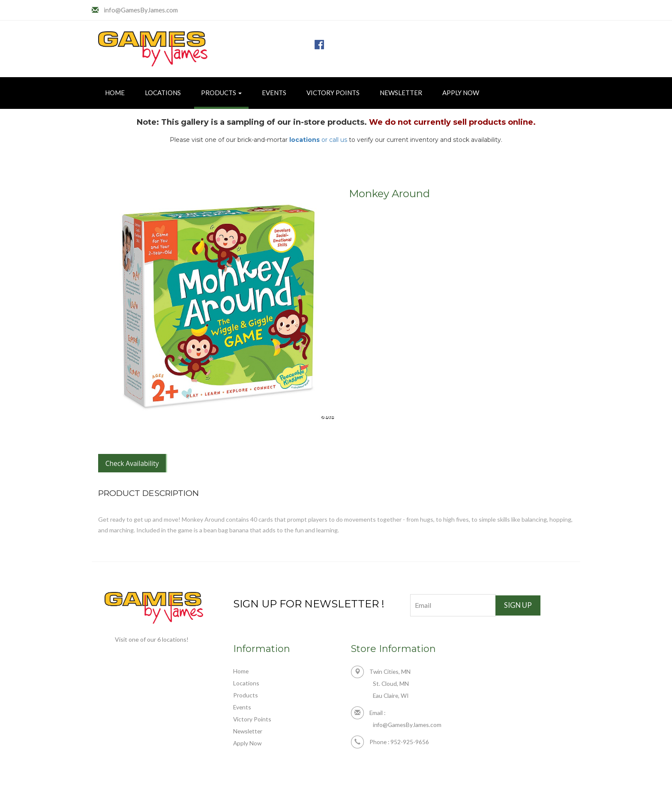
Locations (163, 93)
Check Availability (134, 464)
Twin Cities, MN (382, 674)
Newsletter (401, 93)
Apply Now (461, 93)
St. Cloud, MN (391, 686)
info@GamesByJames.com (143, 10)
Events (274, 93)
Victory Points (333, 93)
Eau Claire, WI (391, 698)
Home (115, 93)
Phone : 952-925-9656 (391, 745)
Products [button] (221, 93)
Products (246, 697)
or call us (318, 140)
